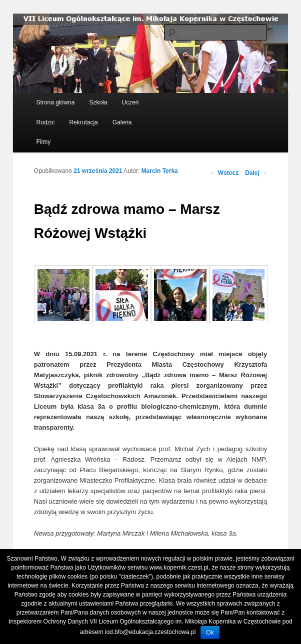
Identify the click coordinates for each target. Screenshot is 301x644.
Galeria (122, 122)
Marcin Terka (160, 171)
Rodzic (46, 122)
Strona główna (56, 102)
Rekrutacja (83, 122)
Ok (210, 633)
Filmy (44, 142)
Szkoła (98, 102)
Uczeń (130, 102)
